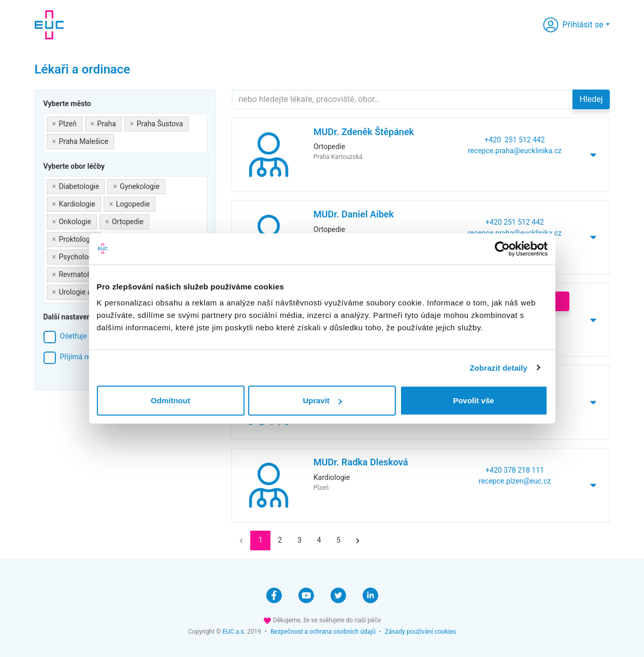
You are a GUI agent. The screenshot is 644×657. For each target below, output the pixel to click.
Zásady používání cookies (420, 632)
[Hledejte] (403, 99)
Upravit (322, 400)
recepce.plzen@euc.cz (515, 481)
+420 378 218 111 (515, 470)
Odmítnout (170, 400)
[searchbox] (119, 140)
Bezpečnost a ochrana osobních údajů (323, 632)
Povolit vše (473, 400)
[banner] (49, 25)
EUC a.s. (234, 632)
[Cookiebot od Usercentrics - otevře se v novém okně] (502, 249)
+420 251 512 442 (514, 140)
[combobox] (125, 133)
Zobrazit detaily (498, 367)
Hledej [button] (591, 99)
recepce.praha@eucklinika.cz (515, 151)
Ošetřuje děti (81, 336)
